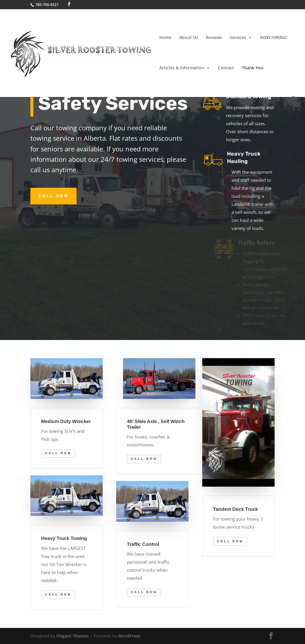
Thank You (253, 68)
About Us (189, 38)
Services (238, 38)
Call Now (53, 196)
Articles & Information (182, 68)
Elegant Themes (73, 636)
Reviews (214, 38)
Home (165, 38)
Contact (226, 68)
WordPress (129, 636)
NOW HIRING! (273, 38)
